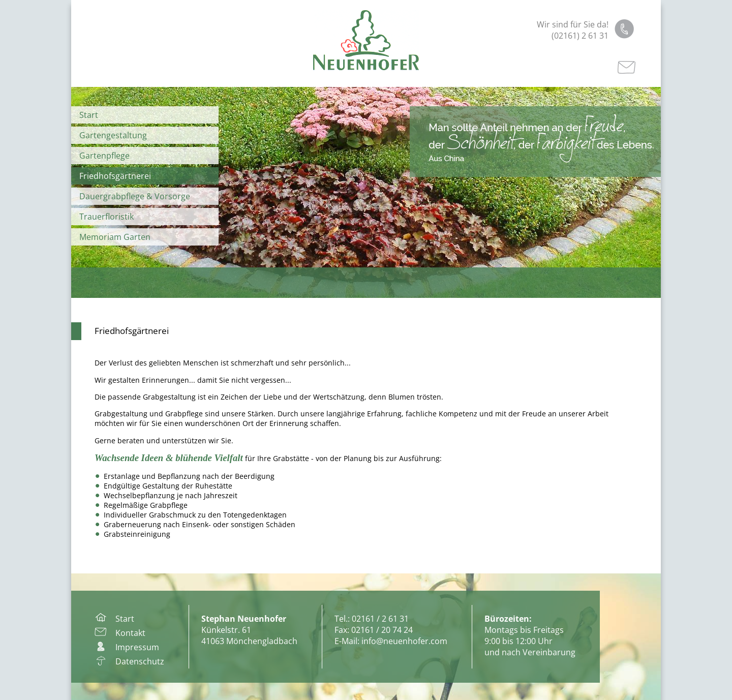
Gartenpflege (104, 156)
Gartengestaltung (113, 135)
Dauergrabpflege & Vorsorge (135, 196)
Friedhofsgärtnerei (115, 176)
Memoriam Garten (115, 237)
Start (89, 115)
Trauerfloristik (106, 217)
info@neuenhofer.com (404, 641)
